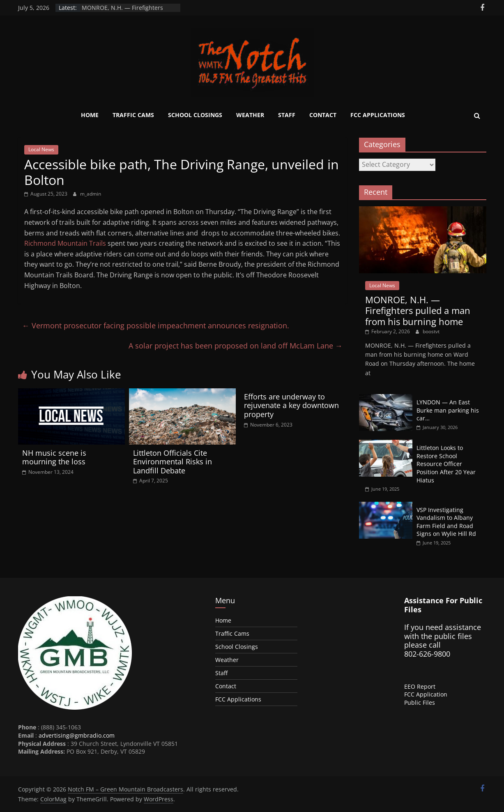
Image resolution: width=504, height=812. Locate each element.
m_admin (91, 194)
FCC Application (426, 694)
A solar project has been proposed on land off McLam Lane (236, 346)
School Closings (195, 115)
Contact (323, 115)
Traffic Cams (133, 115)
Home (90, 115)
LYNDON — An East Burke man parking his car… (448, 410)
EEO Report (420, 686)
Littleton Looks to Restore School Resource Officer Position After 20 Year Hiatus (446, 464)
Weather (250, 115)
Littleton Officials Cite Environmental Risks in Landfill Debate (173, 462)
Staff (287, 115)
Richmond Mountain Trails (65, 243)
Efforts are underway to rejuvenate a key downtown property (291, 405)
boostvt (431, 331)
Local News (41, 149)
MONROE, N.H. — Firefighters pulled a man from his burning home (418, 310)
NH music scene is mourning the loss (54, 457)
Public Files (420, 702)
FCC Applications (378, 115)
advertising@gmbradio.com (77, 735)
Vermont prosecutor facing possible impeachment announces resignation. (156, 325)
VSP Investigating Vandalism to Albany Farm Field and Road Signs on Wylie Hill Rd (446, 522)
